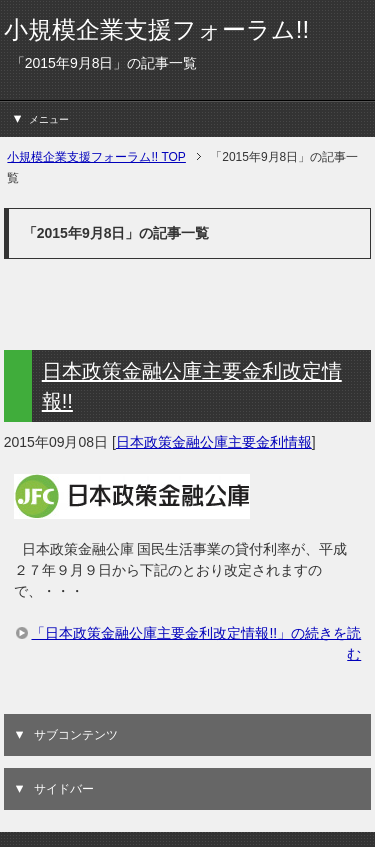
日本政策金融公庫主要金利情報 (214, 442)
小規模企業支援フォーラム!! (156, 29)
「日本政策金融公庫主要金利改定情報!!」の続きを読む (196, 643)
